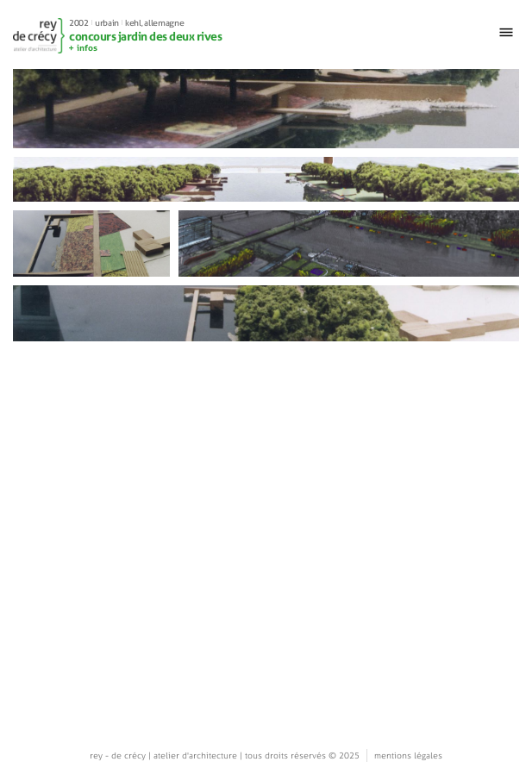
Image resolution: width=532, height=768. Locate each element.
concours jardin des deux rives (145, 36)
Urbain (107, 23)
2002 (79, 23)
